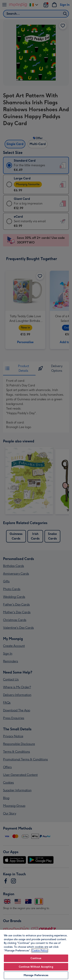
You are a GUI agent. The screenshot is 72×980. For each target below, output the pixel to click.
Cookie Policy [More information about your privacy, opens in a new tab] (40, 951)
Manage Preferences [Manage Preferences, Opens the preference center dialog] (36, 975)
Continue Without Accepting (36, 967)
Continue (36, 958)
